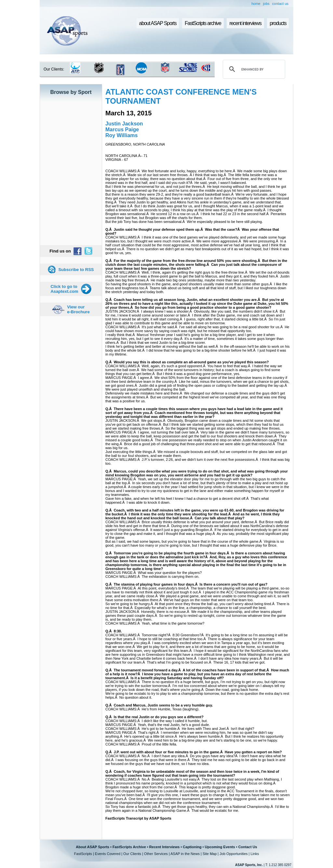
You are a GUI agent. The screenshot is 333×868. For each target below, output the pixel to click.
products (278, 23)
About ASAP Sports (93, 847)
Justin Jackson (124, 124)
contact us (280, 4)
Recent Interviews (165, 847)
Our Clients (132, 854)
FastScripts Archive (129, 847)
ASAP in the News (185, 854)
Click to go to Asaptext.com (64, 289)
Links (255, 854)
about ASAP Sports (158, 23)
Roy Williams (121, 135)
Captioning (192, 847)
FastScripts (83, 854)
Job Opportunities (233, 854)
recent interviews (245, 23)
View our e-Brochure (78, 309)
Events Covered (108, 854)
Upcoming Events (220, 847)
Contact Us (248, 847)
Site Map (210, 854)
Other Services (156, 854)
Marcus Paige (122, 130)
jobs (266, 4)
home (256, 4)
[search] (253, 69)
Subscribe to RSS (76, 270)
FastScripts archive (203, 23)
